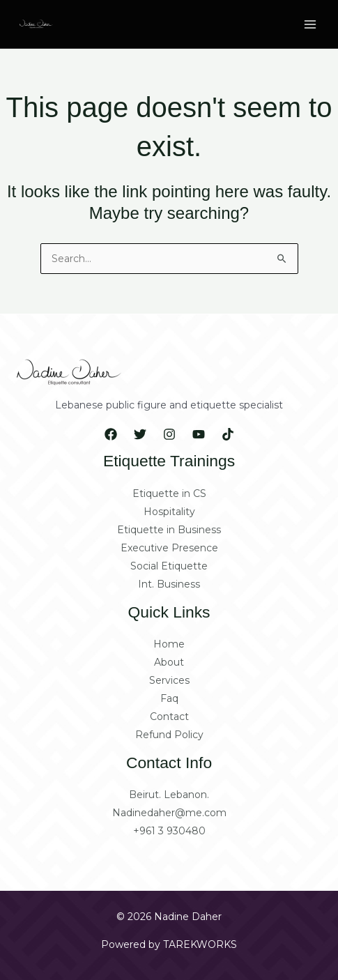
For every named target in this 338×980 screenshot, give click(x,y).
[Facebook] (111, 434)
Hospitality (169, 512)
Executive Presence (169, 548)
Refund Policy (169, 735)
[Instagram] (169, 434)
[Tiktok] (228, 434)
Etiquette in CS (169, 493)
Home (169, 644)
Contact (169, 717)
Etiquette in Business (169, 530)
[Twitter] (140, 434)
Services (169, 680)
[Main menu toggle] (310, 24)
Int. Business (169, 584)
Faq (169, 698)
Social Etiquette (169, 566)
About (169, 662)
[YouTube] (199, 434)
